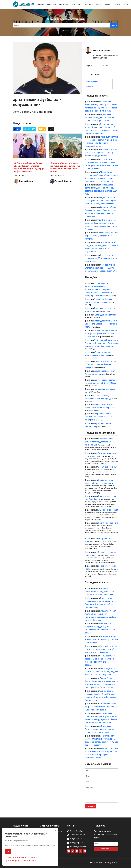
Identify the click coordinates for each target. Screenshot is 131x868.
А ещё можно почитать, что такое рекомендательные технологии (22, 859)
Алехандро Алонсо (102, 51)
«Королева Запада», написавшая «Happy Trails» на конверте (99, 417)
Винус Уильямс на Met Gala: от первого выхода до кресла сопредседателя (101, 153)
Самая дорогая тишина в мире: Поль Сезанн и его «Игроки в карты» (101, 324)
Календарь (51, 4)
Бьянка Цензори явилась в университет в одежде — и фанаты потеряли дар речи (101, 672)
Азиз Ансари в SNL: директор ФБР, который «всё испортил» (101, 236)
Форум (107, 4)
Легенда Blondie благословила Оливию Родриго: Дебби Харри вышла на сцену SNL (101, 268)
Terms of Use (96, 862)
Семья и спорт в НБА (108, 467)
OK (42, 129)
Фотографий (92, 82)
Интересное (64, 4)
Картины (117, 4)
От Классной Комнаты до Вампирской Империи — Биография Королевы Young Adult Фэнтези (101, 343)
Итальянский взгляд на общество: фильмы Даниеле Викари (100, 364)
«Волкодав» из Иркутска (105, 315)
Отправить (91, 806)
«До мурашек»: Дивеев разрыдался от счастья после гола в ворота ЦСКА (100, 117)
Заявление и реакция (108, 510)
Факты (99, 4)
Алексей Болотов (63, 181)
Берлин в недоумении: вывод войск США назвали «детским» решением (100, 591)
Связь (126, 4)
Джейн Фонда (26, 181)
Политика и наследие (108, 523)
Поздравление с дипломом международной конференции (99, 442)
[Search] (61, 25)
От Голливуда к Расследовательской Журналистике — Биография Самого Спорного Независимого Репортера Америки (100, 289)
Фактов (90, 87)
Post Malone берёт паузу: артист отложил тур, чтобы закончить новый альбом (101, 649)
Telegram (29, 129)
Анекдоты (89, 4)
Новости (41, 4)
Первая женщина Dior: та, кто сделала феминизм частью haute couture (101, 333)
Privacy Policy (111, 862)
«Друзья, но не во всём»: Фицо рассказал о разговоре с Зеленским (101, 639)
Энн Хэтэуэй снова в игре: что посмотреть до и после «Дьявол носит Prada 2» (101, 707)
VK (17, 129)
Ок (8, 851)
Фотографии (77, 4)
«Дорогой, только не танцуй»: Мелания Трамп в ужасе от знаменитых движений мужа (101, 201)
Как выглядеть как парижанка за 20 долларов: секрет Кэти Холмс (101, 258)
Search (114, 25)
